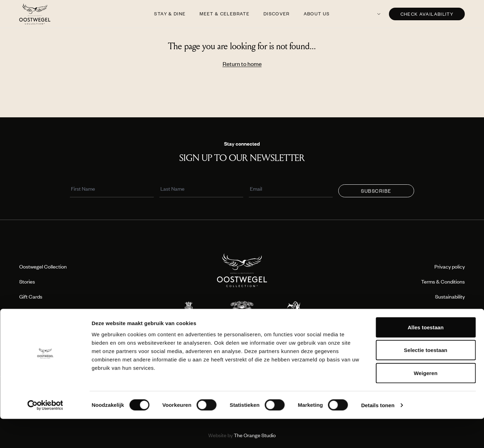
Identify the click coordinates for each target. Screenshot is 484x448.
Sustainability (450, 296)
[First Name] (113, 189)
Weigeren (426, 402)
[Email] (292, 189)
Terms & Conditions (443, 281)
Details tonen (378, 434)
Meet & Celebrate (225, 14)
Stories (27, 281)
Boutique (29, 311)
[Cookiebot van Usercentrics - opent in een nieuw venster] (45, 434)
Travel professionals (443, 311)
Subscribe (376, 191)
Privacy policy (450, 266)
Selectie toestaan (426, 379)
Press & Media (35, 326)
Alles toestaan (425, 356)
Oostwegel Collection (43, 266)
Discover (277, 14)
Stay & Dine (170, 14)
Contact (456, 326)
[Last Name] (202, 189)
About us (317, 14)
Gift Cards (31, 296)
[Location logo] (189, 312)
